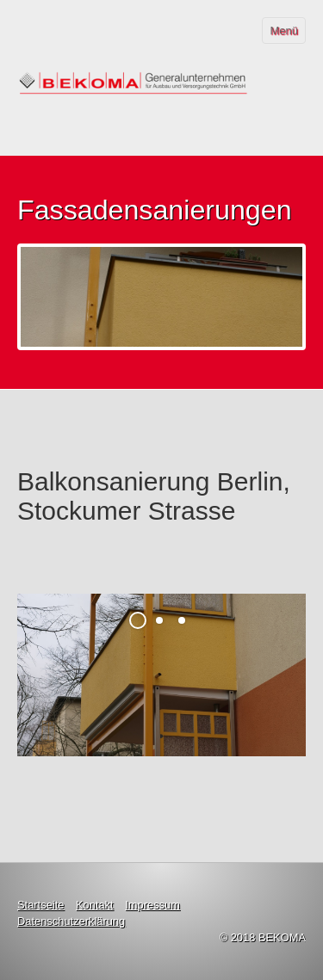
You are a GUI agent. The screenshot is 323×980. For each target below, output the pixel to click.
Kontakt (95, 905)
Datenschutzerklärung (71, 921)
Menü (284, 31)
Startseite (40, 905)
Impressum (152, 905)
